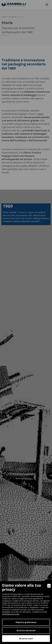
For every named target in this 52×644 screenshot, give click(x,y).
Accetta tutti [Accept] (26, 639)
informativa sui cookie (11, 614)
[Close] (49, 586)
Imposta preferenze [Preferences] (26, 622)
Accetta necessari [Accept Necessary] (26, 630)
